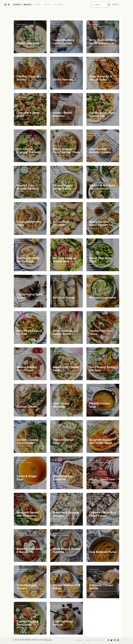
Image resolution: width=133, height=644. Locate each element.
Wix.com (49, 640)
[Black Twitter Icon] (111, 640)
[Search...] (99, 5)
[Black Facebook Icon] (108, 640)
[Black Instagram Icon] (5, 5)
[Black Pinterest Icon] (9, 5)
